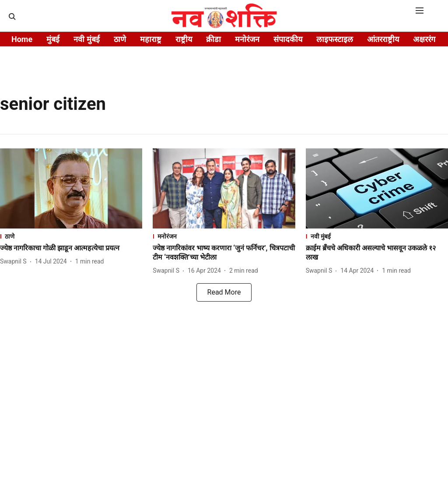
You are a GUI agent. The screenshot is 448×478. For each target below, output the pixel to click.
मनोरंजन (247, 39)
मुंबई (53, 39)
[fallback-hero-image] (71, 188)
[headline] (71, 248)
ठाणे (120, 39)
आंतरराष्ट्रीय (383, 39)
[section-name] (71, 236)
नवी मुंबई (86, 39)
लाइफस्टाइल (335, 39)
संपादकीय (288, 39)
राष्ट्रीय (184, 39)
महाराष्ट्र (151, 39)
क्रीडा (213, 39)
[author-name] (15, 262)
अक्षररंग (424, 39)
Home (22, 39)
